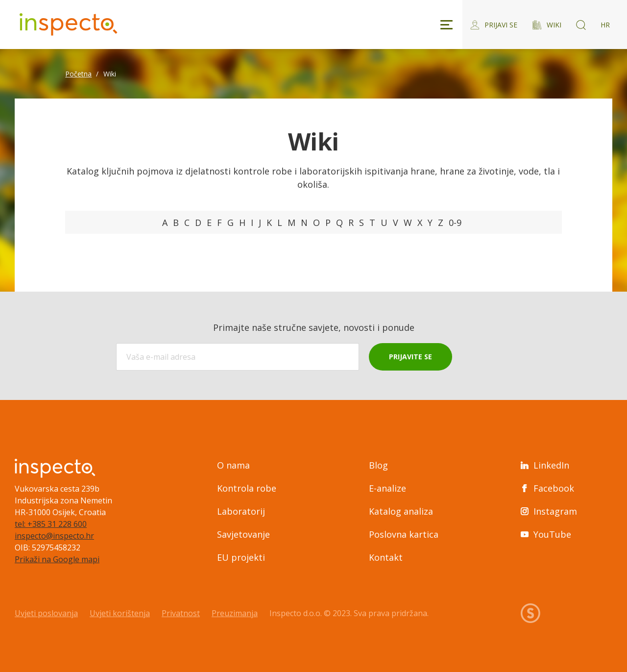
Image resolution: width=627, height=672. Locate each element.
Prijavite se (410, 357)
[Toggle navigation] (446, 25)
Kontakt (386, 557)
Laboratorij (241, 511)
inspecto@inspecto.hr (54, 536)
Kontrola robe (247, 488)
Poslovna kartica (404, 534)
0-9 (455, 223)
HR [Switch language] (605, 25)
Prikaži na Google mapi (57, 559)
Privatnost (181, 613)
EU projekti (241, 557)
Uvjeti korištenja (120, 613)
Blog (378, 465)
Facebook (547, 488)
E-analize (387, 488)
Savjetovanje (243, 534)
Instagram (549, 511)
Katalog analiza (401, 511)
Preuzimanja (235, 613)
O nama (233, 465)
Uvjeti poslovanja (46, 613)
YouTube (546, 534)
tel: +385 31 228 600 (51, 524)
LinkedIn (545, 465)
